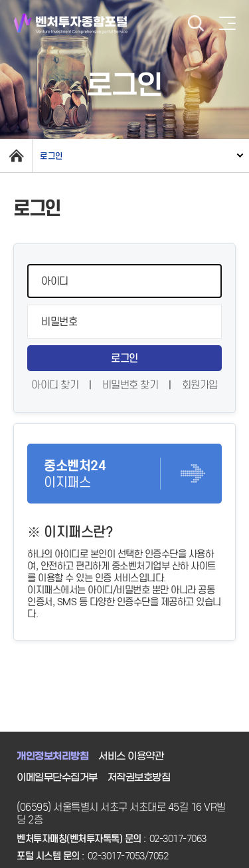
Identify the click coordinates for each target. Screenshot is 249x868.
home (16, 156)
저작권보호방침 (139, 778)
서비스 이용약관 (131, 756)
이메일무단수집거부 (57, 778)
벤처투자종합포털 (71, 24)
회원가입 (200, 385)
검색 (196, 24)
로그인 (51, 156)
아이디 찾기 (55, 385)
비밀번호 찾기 (130, 385)
